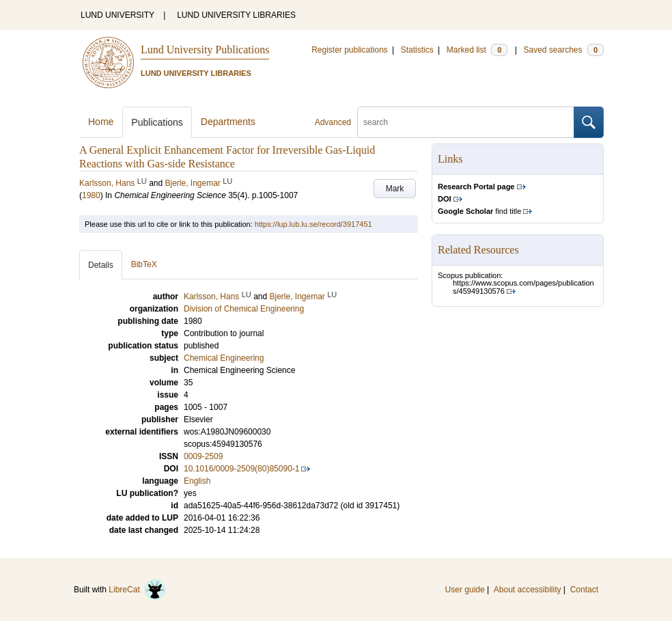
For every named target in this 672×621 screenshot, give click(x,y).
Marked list (477, 50)
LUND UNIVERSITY (117, 15)
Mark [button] (395, 189)
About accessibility (528, 590)
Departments (228, 122)
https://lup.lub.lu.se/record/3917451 (313, 224)
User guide (465, 590)
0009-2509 (203, 456)
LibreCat (137, 590)
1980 (91, 195)
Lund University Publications (205, 50)
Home (101, 122)
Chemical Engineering (224, 358)
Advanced (333, 122)
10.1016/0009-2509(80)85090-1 (241, 469)
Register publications (349, 50)
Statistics (417, 50)
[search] (466, 122)
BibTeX (144, 264)
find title (479, 211)
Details (101, 265)
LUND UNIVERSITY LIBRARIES (236, 15)
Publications (157, 122)
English (197, 481)
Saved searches (563, 50)
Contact (584, 590)
